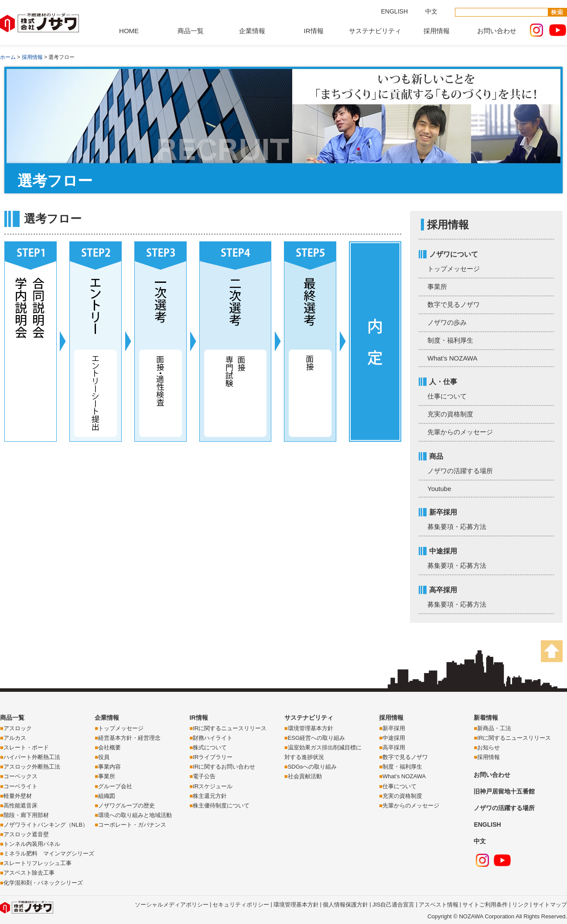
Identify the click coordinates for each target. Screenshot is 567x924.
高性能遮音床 (20, 805)
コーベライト (20, 786)
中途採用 (394, 738)
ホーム (8, 57)
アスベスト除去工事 (29, 873)
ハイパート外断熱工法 (32, 757)
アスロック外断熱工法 (32, 767)
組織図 (107, 796)
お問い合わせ (497, 31)
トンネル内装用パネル (32, 844)
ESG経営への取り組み (316, 738)
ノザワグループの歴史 (126, 805)
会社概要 (109, 747)
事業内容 (109, 767)
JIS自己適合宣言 (394, 905)
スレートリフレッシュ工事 (38, 863)
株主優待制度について (221, 805)
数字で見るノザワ (454, 304)
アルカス (15, 738)
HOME (129, 31)
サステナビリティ (375, 31)
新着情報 (486, 718)
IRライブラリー (213, 757)
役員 (104, 757)
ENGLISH (395, 11)
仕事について (447, 396)
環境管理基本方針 (311, 728)
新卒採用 (394, 728)
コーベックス (20, 776)
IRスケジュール (213, 786)
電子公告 (204, 776)
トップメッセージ (454, 269)
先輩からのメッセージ (460, 432)
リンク (521, 905)
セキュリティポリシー (241, 905)
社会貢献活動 (305, 776)
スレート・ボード (26, 747)
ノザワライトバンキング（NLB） (46, 825)
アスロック (18, 728)
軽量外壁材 (18, 796)
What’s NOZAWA (452, 358)
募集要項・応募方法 (457, 527)
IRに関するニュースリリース (230, 728)
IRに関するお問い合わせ (224, 767)
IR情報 (314, 31)
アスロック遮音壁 (26, 834)
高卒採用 (394, 747)
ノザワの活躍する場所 (460, 471)
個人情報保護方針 (345, 905)
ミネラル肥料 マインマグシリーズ (49, 854)
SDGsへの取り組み (313, 767)
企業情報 (252, 31)
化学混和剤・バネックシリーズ (43, 883)
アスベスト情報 (439, 905)
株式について (210, 747)
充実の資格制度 (450, 414)
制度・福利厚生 (450, 340)
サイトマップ (550, 905)
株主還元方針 (210, 796)
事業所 (437, 287)
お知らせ (488, 747)
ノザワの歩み (447, 322)
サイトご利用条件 (485, 905)
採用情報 (437, 31)
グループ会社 (115, 786)
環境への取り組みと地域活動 (135, 815)
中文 (431, 11)
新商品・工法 (494, 728)
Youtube (439, 489)
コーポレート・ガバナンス (132, 825)
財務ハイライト (213, 738)
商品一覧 (191, 31)
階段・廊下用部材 (26, 815)
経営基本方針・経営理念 (129, 738)
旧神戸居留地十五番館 (504, 791)
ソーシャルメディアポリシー (172, 905)
